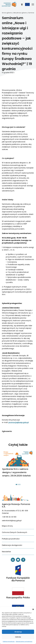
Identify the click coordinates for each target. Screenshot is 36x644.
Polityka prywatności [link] (9, 641)
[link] (9, 4)
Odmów (18, 637)
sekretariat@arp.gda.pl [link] (12, 521)
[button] (33, 609)
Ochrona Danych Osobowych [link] (14, 532)
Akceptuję (18, 632)
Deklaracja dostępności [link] (12, 545)
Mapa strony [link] (7, 526)
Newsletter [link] (6, 552)
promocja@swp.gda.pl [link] (19, 422)
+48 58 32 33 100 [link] (9, 517)
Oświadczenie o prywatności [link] (24, 641)
